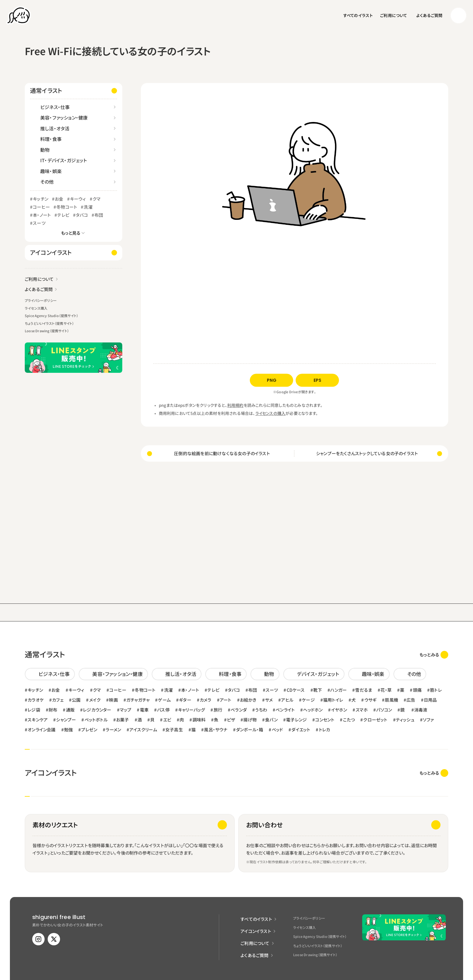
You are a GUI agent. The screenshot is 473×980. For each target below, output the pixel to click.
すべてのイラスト (358, 15)
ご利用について (393, 15)
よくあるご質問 (429, 15)
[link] (434, 655)
